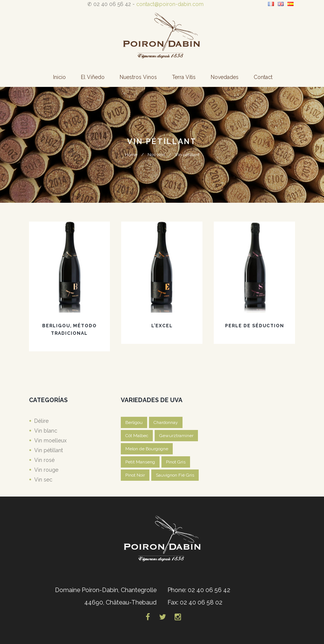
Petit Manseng (140, 462)
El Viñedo (93, 77)
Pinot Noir (135, 475)
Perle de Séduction (255, 326)
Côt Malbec (137, 436)
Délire (41, 421)
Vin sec (43, 480)
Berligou (134, 422)
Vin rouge (46, 470)
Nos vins (156, 155)
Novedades (225, 77)
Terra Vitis (184, 77)
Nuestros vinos (138, 77)
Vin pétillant (49, 450)
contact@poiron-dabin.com (170, 4)
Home (131, 155)
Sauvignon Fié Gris (175, 475)
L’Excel (162, 326)
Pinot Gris (176, 462)
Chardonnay (166, 422)
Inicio (59, 77)
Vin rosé (44, 460)
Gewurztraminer (176, 436)
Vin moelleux (50, 440)
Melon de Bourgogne (147, 449)
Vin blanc (46, 431)
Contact (263, 77)
